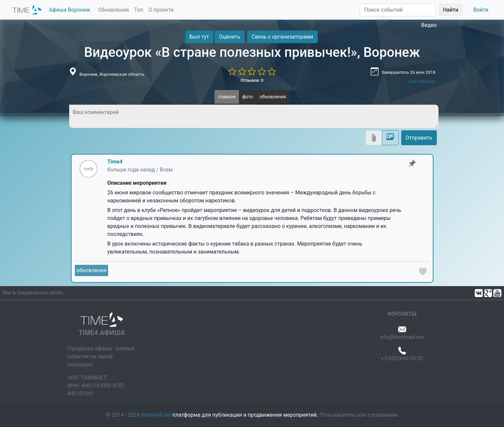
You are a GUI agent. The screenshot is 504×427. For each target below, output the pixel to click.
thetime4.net (156, 415)
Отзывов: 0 (252, 80)
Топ (139, 10)
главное (227, 97)
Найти (450, 10)
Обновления (113, 10)
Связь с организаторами (282, 37)
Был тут (199, 37)
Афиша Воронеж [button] (70, 10)
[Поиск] (398, 10)
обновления (273, 97)
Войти (481, 10)
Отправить (419, 138)
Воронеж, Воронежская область (112, 74)
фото (248, 97)
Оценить (230, 37)
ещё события (422, 81)
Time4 (115, 162)
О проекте (161, 10)
